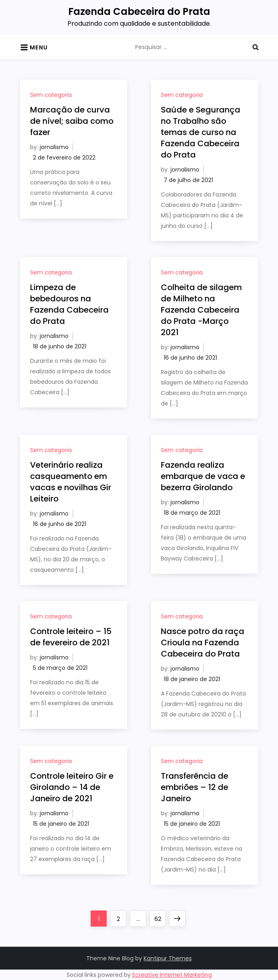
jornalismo (54, 147)
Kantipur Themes (168, 958)
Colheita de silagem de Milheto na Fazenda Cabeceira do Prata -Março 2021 (201, 310)
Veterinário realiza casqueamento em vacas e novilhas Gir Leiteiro (71, 482)
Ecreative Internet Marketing (172, 975)
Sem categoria (51, 95)
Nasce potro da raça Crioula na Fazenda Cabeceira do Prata (203, 642)
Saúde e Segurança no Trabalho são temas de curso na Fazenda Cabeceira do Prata (201, 132)
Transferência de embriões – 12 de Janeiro (195, 787)
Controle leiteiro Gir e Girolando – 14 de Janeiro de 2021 (72, 787)
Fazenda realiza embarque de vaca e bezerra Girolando (203, 476)
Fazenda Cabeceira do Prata (139, 11)
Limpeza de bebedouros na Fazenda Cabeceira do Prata (69, 304)
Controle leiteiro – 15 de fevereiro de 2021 (71, 637)
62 (160, 917)
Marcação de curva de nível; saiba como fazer (72, 121)
